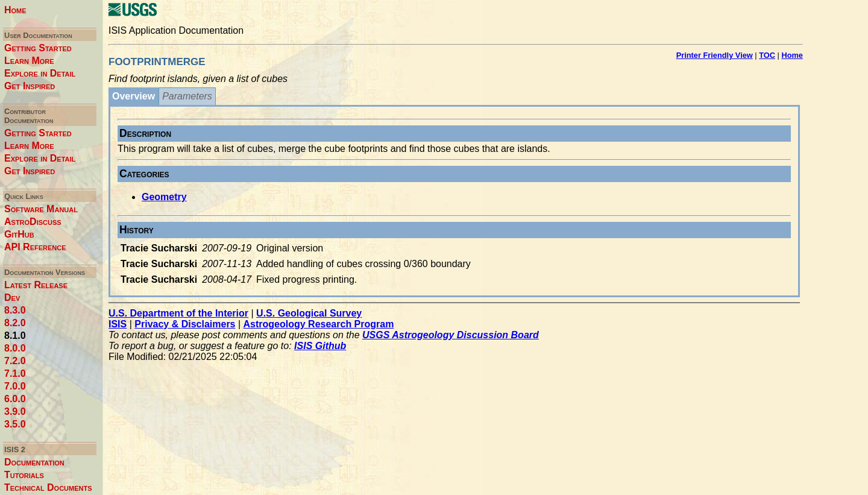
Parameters (187, 96)
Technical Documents (48, 487)
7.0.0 (15, 386)
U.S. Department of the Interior (178, 313)
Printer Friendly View (715, 55)
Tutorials (24, 475)
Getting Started (38, 48)
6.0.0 (15, 399)
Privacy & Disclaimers (185, 324)
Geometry (164, 197)
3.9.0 (15, 411)
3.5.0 (15, 424)
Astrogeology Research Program (319, 324)
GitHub (19, 234)
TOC (767, 55)
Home (15, 10)
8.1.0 (15, 336)
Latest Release (36, 285)
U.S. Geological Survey (309, 313)
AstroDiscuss (33, 222)
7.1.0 (15, 374)
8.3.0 (15, 310)
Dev (12, 298)
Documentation (34, 462)
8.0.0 (15, 348)
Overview (134, 96)
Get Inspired (30, 86)
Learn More (29, 61)
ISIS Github (320, 346)
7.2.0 (15, 361)
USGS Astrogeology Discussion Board (451, 335)
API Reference (35, 247)
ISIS (118, 324)
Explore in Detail (40, 73)
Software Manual (41, 209)
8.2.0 (15, 323)
